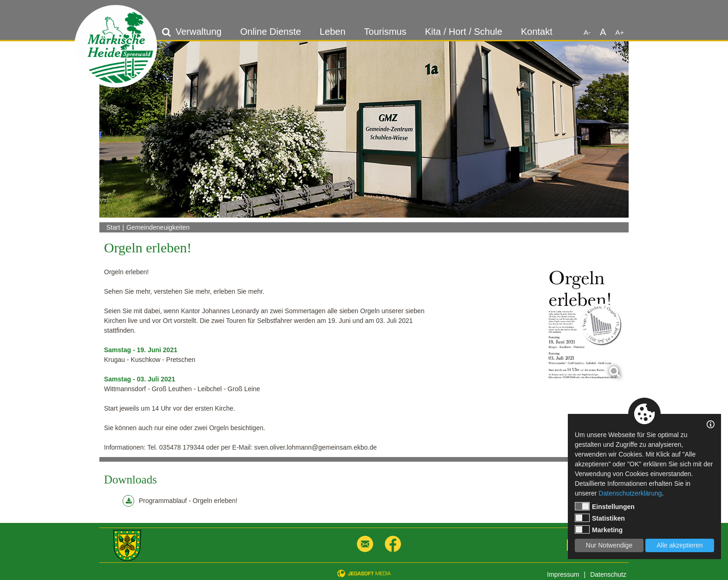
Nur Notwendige (609, 545)
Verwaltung (198, 32)
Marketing (599, 529)
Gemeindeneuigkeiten (158, 227)
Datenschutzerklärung (630, 493)
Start (113, 227)
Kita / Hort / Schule (464, 32)
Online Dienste (270, 32)
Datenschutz (608, 574)
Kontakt (537, 32)
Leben (332, 32)
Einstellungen (605, 506)
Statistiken (600, 518)
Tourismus (385, 32)
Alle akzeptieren (680, 545)
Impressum (563, 574)
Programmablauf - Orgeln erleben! (180, 501)
